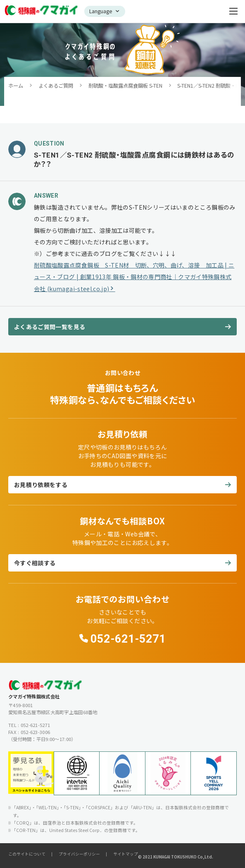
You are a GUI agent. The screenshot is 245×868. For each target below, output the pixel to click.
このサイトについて (27, 854)
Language (101, 11)
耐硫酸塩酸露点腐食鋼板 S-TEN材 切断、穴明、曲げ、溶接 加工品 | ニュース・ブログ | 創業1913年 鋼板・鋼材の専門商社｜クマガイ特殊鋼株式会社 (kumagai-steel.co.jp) (134, 277)
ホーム (16, 86)
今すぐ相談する (35, 563)
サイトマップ (126, 854)
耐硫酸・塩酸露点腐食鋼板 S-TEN (125, 86)
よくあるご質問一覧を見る (50, 327)
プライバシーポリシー (79, 854)
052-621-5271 (128, 639)
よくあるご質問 (56, 86)
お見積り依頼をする (41, 485)
